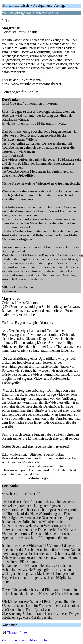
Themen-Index (17, 633)
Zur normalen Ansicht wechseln (24, 640)
